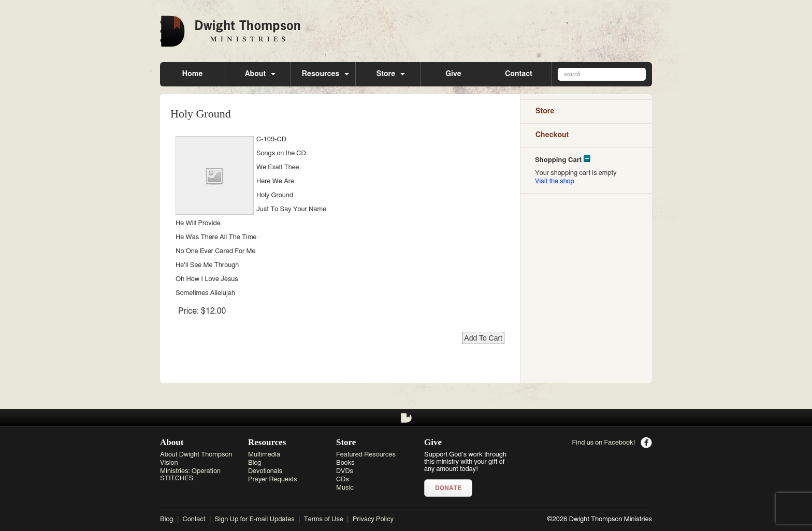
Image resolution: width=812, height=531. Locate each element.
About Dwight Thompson (196, 455)
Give (453, 74)
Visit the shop (555, 181)
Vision (169, 463)
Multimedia (264, 455)
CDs (343, 480)
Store (386, 74)
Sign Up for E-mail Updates (255, 519)
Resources (321, 74)
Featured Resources (366, 455)
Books (345, 463)
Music (345, 488)
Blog (255, 463)
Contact (518, 74)
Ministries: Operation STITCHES (190, 475)
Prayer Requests (272, 480)
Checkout (552, 135)
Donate (448, 488)
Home (193, 74)
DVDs (345, 471)
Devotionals (265, 471)
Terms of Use (324, 519)
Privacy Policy (373, 519)
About (255, 74)
